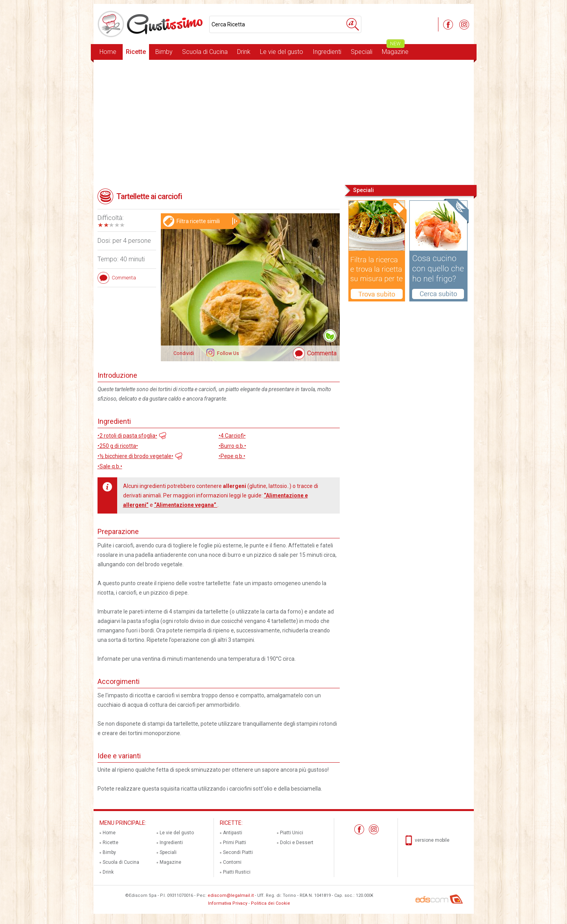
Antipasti (233, 833)
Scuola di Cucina (205, 52)
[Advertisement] (284, 122)
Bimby (164, 52)
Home (108, 52)
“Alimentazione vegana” (186, 505)
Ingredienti (327, 52)
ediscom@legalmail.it (231, 895)
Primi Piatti (235, 843)
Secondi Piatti (238, 852)
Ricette (136, 52)
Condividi (184, 353)
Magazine (395, 50)
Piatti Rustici (237, 872)
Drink (244, 52)
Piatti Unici (292, 833)
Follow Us (227, 353)
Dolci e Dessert (297, 843)
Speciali (362, 52)
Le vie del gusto (282, 52)
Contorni (232, 862)
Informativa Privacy (228, 903)
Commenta (322, 353)
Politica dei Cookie (271, 903)
